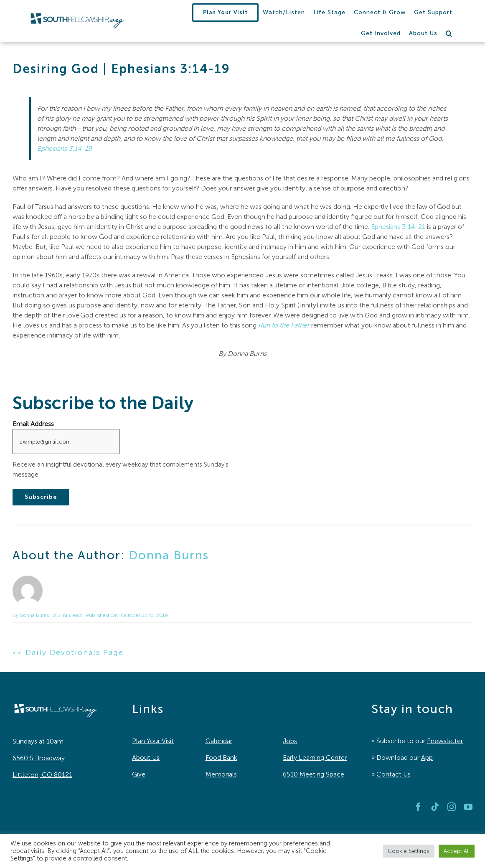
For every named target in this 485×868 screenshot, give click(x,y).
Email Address (33, 424)
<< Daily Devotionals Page (68, 652)
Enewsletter (445, 741)
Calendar (219, 741)
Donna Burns (169, 555)
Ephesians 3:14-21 (398, 227)
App (427, 758)
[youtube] (468, 807)
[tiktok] (435, 807)
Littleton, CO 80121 (42, 775)
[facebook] (418, 807)
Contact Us (394, 774)
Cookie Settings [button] (409, 851)
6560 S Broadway (39, 758)
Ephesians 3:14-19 (65, 148)
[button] (449, 33)
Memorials (221, 774)
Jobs (290, 741)
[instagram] (452, 807)
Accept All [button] (457, 851)
